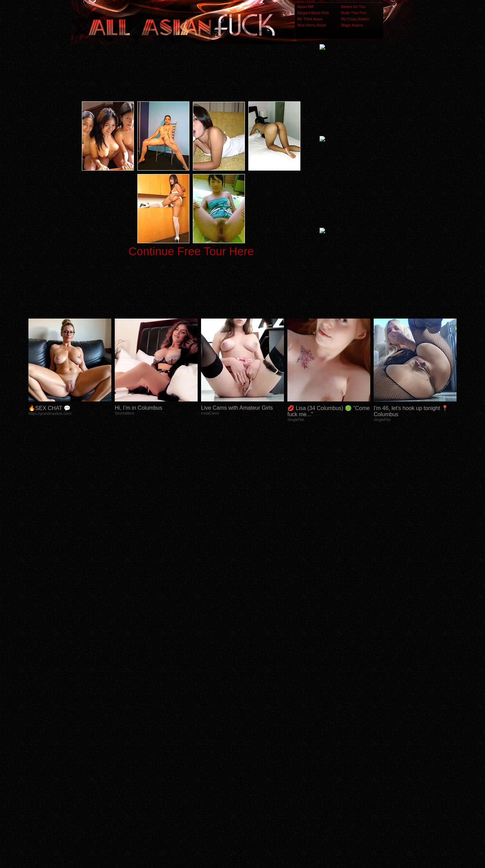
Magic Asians (352, 25)
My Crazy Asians (355, 19)
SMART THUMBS (255, 732)
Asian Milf (306, 7)
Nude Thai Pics (354, 13)
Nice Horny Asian (312, 25)
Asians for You (353, 7)
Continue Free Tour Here (191, 251)
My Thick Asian (310, 19)
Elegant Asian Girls (313, 13)
